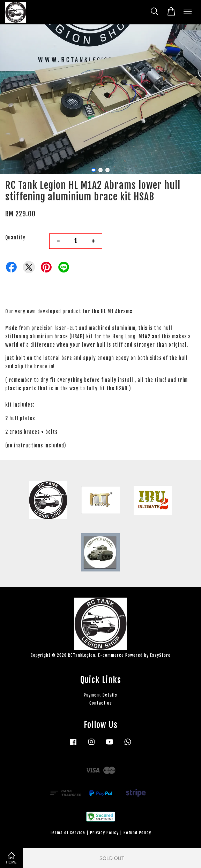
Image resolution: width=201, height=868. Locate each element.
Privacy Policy (104, 833)
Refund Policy (137, 833)
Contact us (101, 703)
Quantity (15, 237)
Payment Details (100, 695)
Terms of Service (68, 833)
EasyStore (160, 655)
